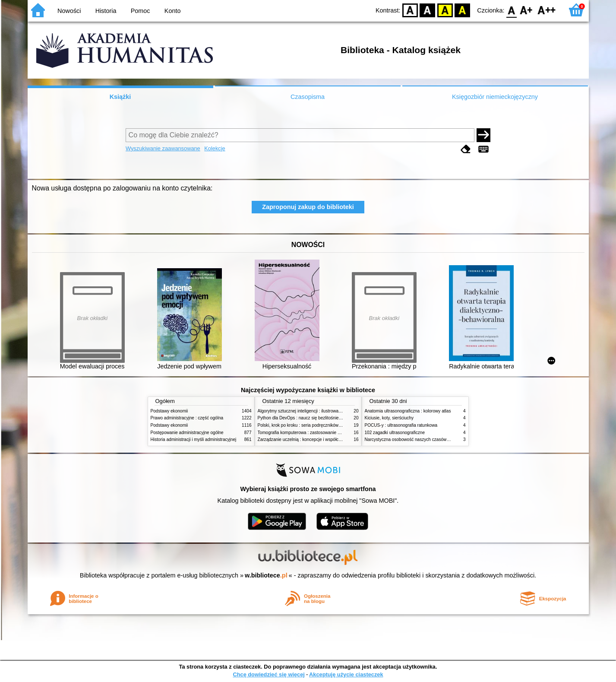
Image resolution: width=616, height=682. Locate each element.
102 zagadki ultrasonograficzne (395, 433)
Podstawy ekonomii (169, 411)
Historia (106, 11)
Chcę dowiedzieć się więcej (269, 674)
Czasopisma (308, 97)
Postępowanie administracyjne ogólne (187, 433)
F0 (512, 10)
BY (463, 10)
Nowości (69, 11)
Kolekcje (215, 148)
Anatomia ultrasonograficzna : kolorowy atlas (408, 411)
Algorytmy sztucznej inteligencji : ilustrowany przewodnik (312, 411)
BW (428, 10)
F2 (547, 10)
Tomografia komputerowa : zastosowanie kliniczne (306, 433)
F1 (526, 10)
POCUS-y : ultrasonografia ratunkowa (401, 425)
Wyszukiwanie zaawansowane (163, 148)
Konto (173, 11)
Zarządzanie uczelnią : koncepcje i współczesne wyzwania (314, 439)
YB (445, 10)
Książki (120, 97)
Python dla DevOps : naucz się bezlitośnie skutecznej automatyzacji (323, 418)
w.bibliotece (266, 575)
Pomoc (141, 11)
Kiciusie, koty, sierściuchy (389, 418)
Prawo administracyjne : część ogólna (187, 418)
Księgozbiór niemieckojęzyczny (495, 97)
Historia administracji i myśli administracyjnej (194, 439)
